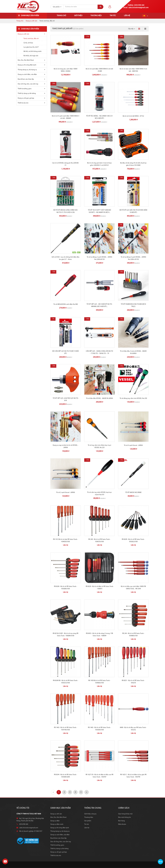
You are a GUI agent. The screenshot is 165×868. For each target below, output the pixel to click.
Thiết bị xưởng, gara (25, 89)
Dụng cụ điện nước (57, 824)
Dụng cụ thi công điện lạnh (27, 65)
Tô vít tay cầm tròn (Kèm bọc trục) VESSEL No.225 (99, 446)
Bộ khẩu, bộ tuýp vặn (31, 56)
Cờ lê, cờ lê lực (28, 43)
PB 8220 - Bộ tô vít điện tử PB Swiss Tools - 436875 (99, 588)
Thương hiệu (96, 16)
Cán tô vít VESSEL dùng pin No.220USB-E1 (66, 164)
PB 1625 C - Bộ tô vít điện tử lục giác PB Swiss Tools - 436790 (133, 776)
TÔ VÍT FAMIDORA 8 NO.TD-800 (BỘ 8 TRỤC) (133, 305)
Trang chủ (61, 16)
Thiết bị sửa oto (23, 103)
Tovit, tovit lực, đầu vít (31, 39)
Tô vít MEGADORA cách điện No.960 (66, 304)
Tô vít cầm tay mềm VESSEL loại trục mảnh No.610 (99, 494)
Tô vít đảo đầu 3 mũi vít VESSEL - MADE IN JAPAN (133, 352)
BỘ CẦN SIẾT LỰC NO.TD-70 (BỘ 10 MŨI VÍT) (66, 352)
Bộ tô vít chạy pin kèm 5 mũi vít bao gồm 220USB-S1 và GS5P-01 (99, 164)
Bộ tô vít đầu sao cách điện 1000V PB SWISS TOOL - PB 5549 (133, 588)
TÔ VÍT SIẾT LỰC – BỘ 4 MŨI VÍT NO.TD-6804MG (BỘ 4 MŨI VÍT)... (99, 305)
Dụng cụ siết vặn (31, 21)
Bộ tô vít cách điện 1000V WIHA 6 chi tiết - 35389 (99, 70)
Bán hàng (121, 821)
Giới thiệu (78, 16)
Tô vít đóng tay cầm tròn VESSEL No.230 (133, 398)
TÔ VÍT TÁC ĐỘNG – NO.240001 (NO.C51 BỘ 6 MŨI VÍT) (99, 117)
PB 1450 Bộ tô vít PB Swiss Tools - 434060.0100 (99, 682)
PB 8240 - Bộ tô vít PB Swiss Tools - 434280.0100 (66, 588)
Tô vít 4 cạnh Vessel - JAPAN (133, 445)
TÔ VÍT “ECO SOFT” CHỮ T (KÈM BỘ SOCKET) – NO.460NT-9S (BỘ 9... (99, 211)
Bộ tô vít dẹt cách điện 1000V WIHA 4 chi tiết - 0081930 (133, 70)
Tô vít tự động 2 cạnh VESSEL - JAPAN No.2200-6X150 (99, 258)
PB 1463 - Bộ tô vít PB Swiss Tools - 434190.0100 (66, 729)
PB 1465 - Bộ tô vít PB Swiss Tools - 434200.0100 (99, 729)
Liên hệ (127, 16)
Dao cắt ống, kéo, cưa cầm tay (28, 84)
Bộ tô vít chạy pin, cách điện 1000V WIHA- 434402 (66, 70)
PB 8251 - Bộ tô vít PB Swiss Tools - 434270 (133, 682)
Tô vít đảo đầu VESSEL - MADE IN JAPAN (99, 398)
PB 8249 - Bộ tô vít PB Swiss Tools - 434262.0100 (133, 541)
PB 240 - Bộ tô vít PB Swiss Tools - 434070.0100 (99, 541)
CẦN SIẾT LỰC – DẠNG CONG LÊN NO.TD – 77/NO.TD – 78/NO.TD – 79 (99, 352)
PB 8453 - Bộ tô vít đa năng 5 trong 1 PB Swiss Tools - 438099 (99, 635)
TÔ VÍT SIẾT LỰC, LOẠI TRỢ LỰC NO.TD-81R (66, 399)
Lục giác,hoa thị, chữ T (31, 47)
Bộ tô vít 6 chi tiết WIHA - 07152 (133, 116)
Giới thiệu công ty (90, 814)
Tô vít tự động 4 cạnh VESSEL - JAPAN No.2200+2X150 (133, 258)
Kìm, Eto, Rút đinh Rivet (26, 60)
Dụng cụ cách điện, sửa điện (27, 74)
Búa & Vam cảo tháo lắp (26, 79)
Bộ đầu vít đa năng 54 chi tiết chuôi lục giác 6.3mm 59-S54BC (133, 164)
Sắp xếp (132, 29)
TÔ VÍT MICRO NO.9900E (133, 493)
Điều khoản (122, 824)
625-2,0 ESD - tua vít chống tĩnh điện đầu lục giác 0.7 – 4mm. (66, 258)
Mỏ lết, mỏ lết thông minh (33, 51)
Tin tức (113, 16)
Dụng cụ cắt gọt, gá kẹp (26, 98)
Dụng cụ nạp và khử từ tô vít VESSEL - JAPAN (66, 446)
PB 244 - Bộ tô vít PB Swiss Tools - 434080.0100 (133, 635)
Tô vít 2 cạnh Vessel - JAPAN (66, 493)
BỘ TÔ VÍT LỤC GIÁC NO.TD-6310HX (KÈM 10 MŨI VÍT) (133, 211)
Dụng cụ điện (55, 821)
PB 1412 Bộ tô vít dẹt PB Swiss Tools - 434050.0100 (66, 541)
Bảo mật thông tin (125, 817)
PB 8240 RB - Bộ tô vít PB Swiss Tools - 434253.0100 (66, 682)
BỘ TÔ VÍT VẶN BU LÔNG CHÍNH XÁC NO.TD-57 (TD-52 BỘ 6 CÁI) (66, 211)
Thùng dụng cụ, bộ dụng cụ (27, 70)
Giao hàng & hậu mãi (125, 814)
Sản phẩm (88, 821)
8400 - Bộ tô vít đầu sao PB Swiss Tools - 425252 (133, 729)
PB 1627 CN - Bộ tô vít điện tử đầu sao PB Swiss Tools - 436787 (99, 776)
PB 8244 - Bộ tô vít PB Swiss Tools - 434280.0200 (66, 776)
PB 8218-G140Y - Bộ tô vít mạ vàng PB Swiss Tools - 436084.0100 (66, 635)
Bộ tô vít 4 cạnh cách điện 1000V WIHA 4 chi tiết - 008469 (66, 117)
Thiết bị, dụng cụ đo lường (27, 93)
